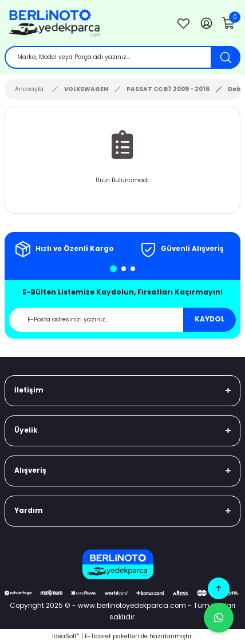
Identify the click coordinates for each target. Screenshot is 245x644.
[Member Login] (206, 23)
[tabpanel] (64, 249)
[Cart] (229, 23)
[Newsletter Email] (122, 320)
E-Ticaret (98, 636)
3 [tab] (133, 269)
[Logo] (84, 23)
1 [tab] (113, 269)
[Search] (122, 57)
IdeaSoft (66, 636)
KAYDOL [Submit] (210, 319)
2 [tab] (124, 269)
